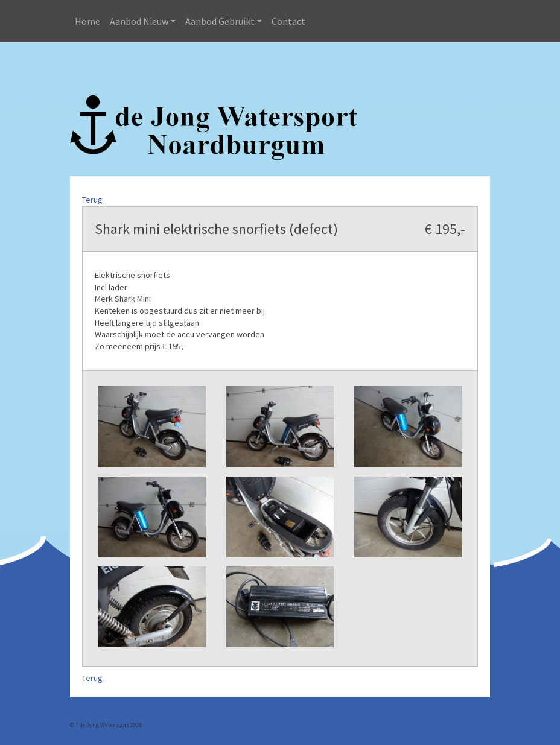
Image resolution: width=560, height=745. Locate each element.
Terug (92, 200)
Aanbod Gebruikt (220, 21)
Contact (288, 21)
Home (87, 21)
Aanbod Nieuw (139, 21)
